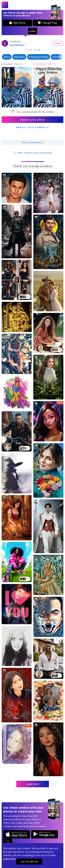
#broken (19, 57)
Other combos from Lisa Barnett (33, 153)
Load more (33, 784)
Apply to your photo (33, 120)
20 (37, 50)
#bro (7, 57)
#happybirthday (39, 57)
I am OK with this (29, 862)
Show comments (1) (33, 142)
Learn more (9, 859)
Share (58, 43)
